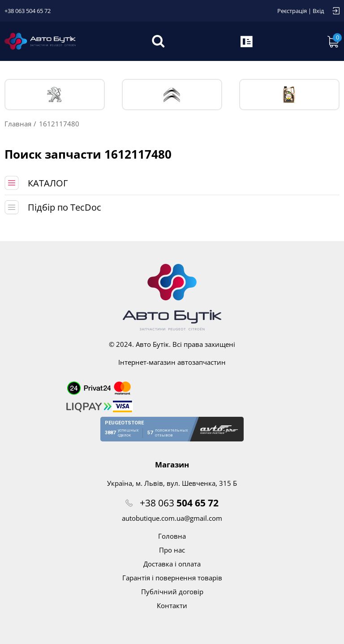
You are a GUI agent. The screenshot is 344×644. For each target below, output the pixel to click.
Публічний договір (172, 592)
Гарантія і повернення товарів (172, 578)
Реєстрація (292, 11)
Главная (18, 124)
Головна (172, 536)
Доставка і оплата (172, 564)
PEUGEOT (55, 95)
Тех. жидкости (289, 95)
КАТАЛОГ (48, 183)
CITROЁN (172, 95)
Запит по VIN (247, 41)
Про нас (172, 550)
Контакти (172, 605)
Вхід (318, 11)
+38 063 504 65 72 (28, 11)
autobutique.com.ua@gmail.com (172, 518)
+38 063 (179, 503)
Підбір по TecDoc (64, 207)
